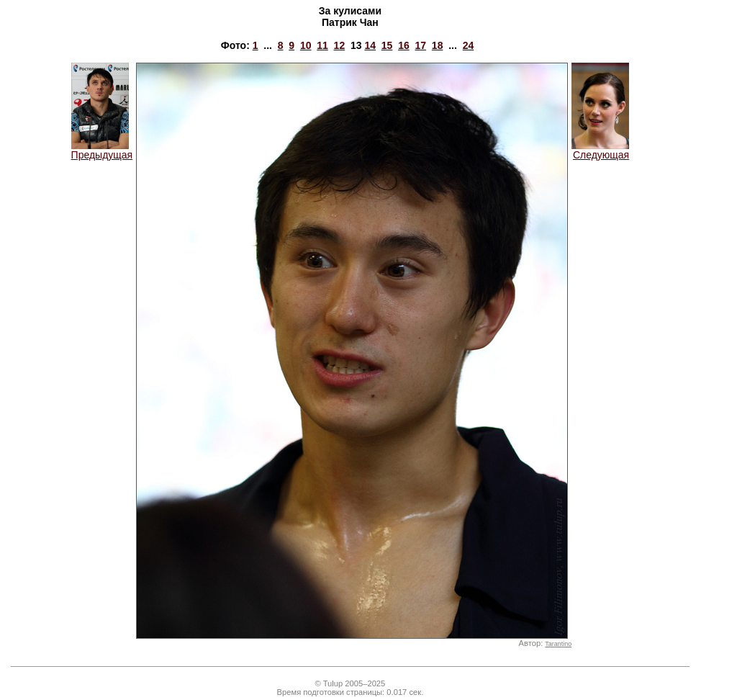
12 (340, 45)
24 (469, 45)
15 (387, 45)
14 (370, 45)
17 (421, 45)
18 (438, 45)
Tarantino (558, 644)
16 (404, 45)
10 (306, 45)
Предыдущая (102, 150)
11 (322, 45)
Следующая (600, 150)
